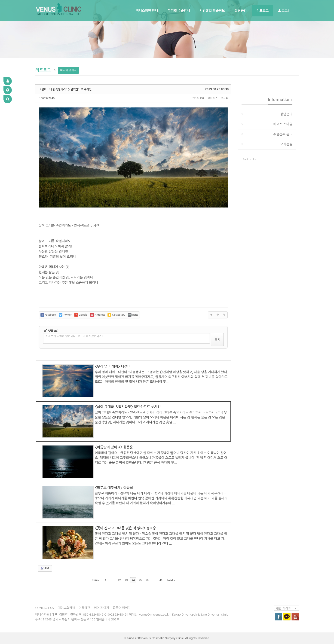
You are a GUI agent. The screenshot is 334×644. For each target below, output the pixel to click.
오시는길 (286, 144)
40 (161, 580)
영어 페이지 (101, 608)
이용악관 (84, 608)
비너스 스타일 (283, 124)
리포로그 (262, 11)
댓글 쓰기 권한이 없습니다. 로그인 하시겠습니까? (74, 336)
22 (119, 580)
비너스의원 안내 (147, 11)
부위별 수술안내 (179, 11)
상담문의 (286, 114)
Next (171, 580)
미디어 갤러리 (68, 70)
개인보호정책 (66, 608)
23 (126, 580)
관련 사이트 (283, 608)
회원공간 (241, 11)
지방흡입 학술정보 (212, 11)
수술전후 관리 (283, 134)
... (112, 580)
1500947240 (47, 98)
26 (147, 580)
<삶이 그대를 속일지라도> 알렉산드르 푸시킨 (66, 89)
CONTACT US (45, 608)
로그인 (284, 11)
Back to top (250, 159)
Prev (95, 580)
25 (140, 580)
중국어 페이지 (122, 608)
